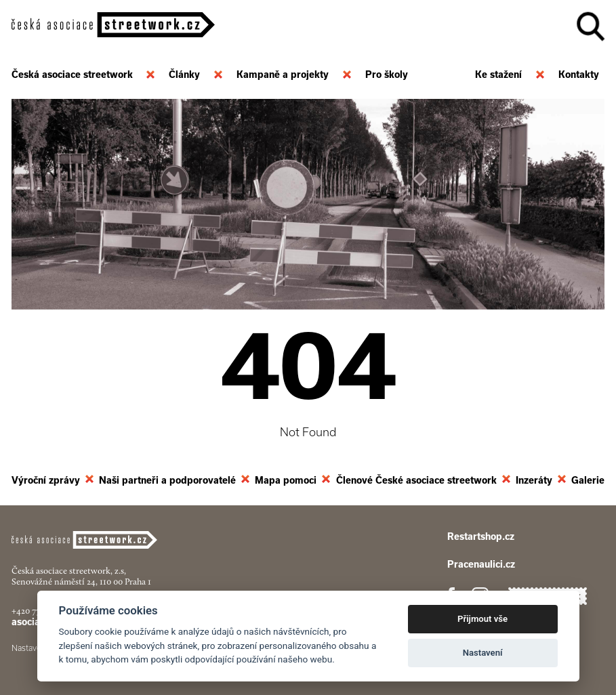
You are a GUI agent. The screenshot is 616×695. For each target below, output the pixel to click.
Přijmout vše (482, 619)
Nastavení (483, 653)
